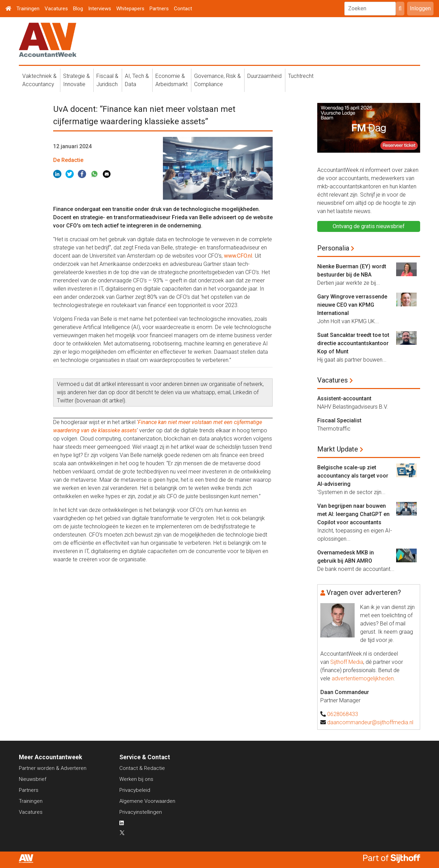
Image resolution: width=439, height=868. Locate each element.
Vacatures (56, 9)
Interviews (100, 9)
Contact (183, 9)
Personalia (333, 248)
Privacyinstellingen (141, 812)
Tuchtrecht (301, 76)
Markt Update (338, 449)
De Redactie (68, 160)
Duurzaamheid (264, 76)
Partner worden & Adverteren (53, 768)
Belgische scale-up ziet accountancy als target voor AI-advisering (353, 476)
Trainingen (28, 9)
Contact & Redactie (142, 768)
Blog (78, 9)
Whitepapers (130, 9)
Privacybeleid (135, 790)
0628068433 (343, 714)
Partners (159, 9)
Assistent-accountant (344, 398)
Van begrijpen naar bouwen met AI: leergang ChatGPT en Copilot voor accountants (353, 514)
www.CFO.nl (238, 256)
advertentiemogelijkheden (363, 678)
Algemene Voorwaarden (147, 801)
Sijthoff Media (347, 662)
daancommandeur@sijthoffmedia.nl (370, 722)
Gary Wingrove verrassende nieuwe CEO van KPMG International (352, 305)
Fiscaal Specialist (339, 420)
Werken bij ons (136, 779)
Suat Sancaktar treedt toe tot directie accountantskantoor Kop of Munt (353, 343)
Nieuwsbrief (33, 779)
